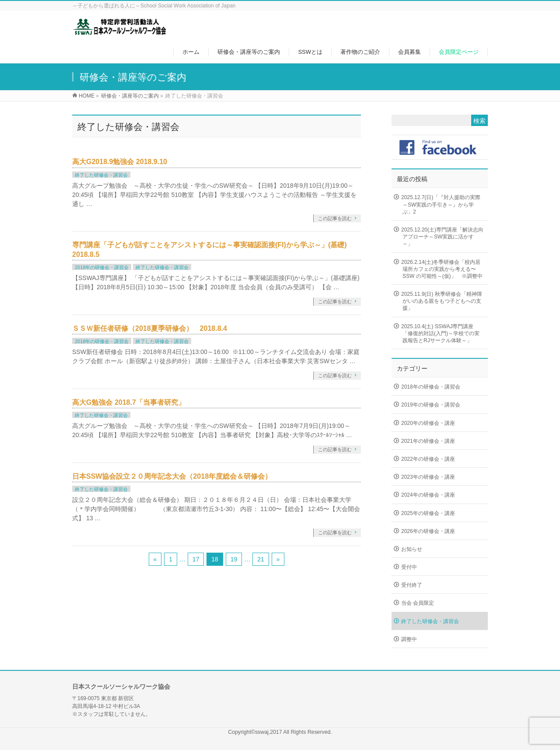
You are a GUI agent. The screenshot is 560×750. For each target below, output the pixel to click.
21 (261, 559)
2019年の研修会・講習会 (431, 405)
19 (234, 559)
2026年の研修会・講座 (428, 531)
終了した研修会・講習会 (101, 175)
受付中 (409, 567)
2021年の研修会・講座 (428, 441)
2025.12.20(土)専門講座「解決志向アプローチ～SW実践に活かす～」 (442, 237)
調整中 (409, 639)
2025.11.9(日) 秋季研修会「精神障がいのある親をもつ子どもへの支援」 (442, 301)
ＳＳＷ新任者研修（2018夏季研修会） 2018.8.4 (150, 328)
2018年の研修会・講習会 (102, 267)
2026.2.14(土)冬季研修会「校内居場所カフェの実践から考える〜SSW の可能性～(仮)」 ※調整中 (442, 269)
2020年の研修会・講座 (428, 423)
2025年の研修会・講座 (428, 513)
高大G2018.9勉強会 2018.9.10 (120, 162)
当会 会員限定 (418, 603)
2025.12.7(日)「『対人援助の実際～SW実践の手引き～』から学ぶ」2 (441, 204)
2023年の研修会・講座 (428, 477)
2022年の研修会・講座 (428, 459)
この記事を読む (335, 218)
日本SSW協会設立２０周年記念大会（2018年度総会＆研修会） (172, 476)
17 (196, 559)
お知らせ (412, 549)
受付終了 (412, 585)
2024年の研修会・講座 (428, 495)
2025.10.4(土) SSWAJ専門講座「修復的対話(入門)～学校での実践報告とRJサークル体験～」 (440, 333)
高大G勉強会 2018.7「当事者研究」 (129, 402)
